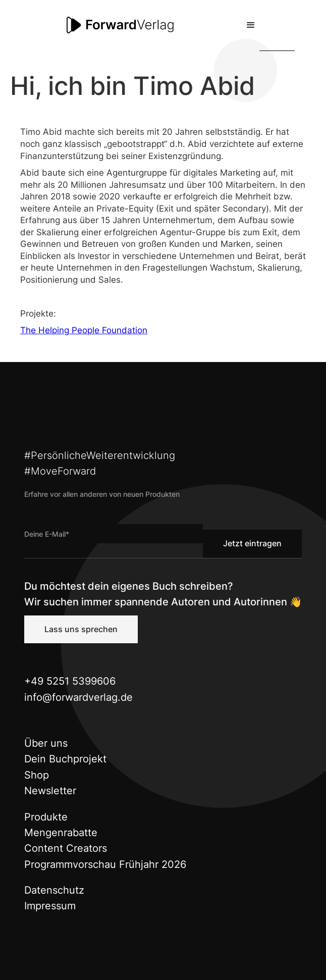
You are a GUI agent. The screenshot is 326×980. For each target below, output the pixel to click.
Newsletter (50, 791)
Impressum (50, 906)
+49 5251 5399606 (70, 681)
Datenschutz (54, 890)
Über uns (46, 743)
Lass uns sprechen (81, 629)
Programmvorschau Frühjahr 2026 (105, 864)
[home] (118, 25)
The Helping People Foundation (84, 330)
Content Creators (66, 848)
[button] (251, 25)
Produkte (46, 817)
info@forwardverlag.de (78, 697)
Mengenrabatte (61, 833)
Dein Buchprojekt (65, 759)
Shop (37, 775)
